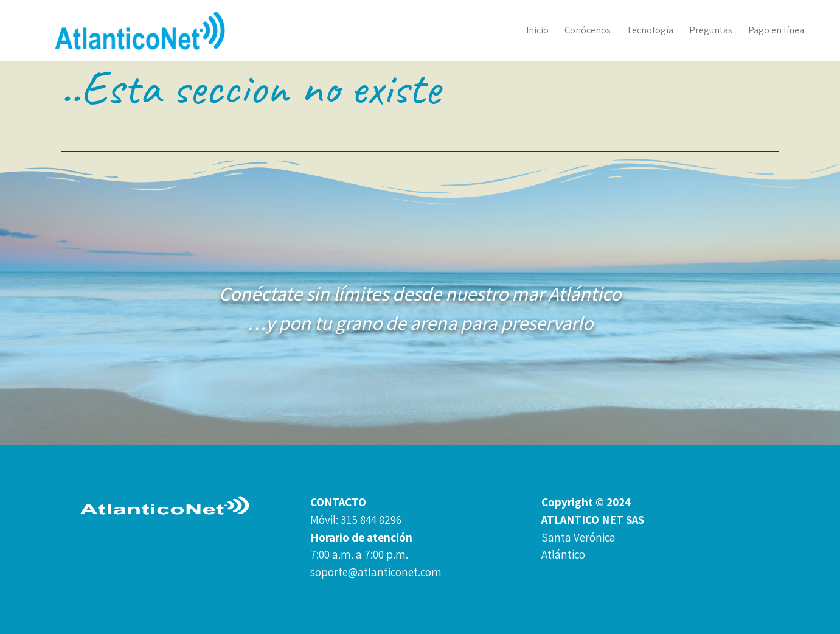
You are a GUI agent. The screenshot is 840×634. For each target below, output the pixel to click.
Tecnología (650, 30)
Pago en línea (776, 30)
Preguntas (711, 30)
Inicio (537, 30)
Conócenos (588, 30)
